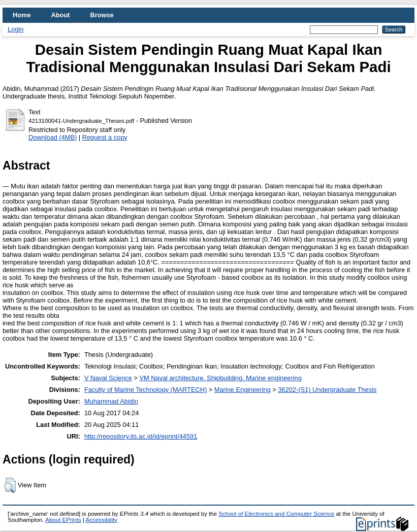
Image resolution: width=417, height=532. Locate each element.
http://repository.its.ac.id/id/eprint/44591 (141, 436)
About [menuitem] (61, 15)
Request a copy (105, 137)
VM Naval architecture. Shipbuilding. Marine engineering (220, 378)
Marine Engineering (243, 390)
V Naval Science (108, 378)
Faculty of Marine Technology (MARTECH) (146, 390)
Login (15, 29)
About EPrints (63, 520)
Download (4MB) (53, 137)
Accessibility (101, 520)
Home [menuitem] (22, 15)
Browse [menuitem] (102, 15)
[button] (10, 485)
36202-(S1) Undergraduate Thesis (327, 390)
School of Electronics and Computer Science (276, 514)
